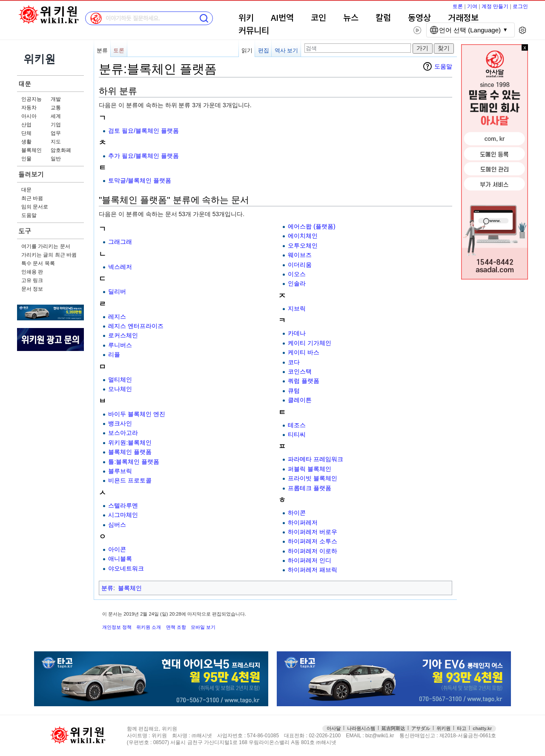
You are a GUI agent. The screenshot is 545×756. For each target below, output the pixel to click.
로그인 (520, 6)
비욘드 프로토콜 (130, 480)
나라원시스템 (361, 728)
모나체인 (120, 389)
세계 (56, 116)
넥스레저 (120, 267)
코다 (294, 362)
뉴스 (351, 18)
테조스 (297, 425)
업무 (56, 133)
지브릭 (297, 308)
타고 (462, 728)
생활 (26, 142)
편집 (264, 50)
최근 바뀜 (32, 198)
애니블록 (120, 559)
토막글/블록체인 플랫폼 (140, 180)
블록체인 (32, 150)
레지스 (117, 317)
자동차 (29, 108)
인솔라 (297, 283)
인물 (26, 159)
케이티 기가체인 (310, 343)
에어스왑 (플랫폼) (311, 226)
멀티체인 (120, 379)
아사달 (334, 728)
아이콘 (117, 549)
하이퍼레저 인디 (310, 560)
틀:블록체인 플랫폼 (134, 462)
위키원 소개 (149, 627)
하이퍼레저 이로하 (313, 551)
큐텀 (294, 391)
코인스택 (300, 371)
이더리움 (300, 265)
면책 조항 (176, 627)
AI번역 (282, 18)
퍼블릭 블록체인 (310, 469)
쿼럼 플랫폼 (304, 381)
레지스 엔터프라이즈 (136, 326)
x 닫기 (525, 47)
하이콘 (297, 513)
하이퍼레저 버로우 (313, 532)
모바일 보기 (203, 627)
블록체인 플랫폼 (130, 452)
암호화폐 (61, 150)
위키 (246, 18)
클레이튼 (300, 400)
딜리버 (117, 291)
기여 (472, 6)
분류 (102, 50)
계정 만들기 (495, 6)
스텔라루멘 (123, 505)
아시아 (29, 116)
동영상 (419, 18)
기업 (56, 125)
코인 (318, 18)
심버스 (117, 525)
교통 (56, 108)
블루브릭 (120, 471)
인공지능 (32, 99)
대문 (25, 84)
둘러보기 (31, 174)
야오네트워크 (126, 568)
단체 (26, 133)
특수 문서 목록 (38, 263)
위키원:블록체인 (130, 442)
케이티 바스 (304, 352)
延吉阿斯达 (393, 728)
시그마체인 (123, 515)
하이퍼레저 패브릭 (313, 570)
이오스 (297, 274)
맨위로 (527, 736)
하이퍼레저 (303, 522)
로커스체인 (123, 335)
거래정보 (463, 18)
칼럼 (383, 18)
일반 (56, 159)
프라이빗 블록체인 (313, 478)
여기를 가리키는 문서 (46, 246)
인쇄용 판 (32, 272)
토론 (458, 6)
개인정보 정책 (117, 627)
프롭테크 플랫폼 (310, 488)
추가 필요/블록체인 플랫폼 (143, 156)
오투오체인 (303, 245)
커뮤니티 (254, 31)
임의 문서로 (35, 207)
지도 (56, 142)
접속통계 (509, 736)
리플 (114, 354)
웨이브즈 (300, 255)
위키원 (443, 728)
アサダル (421, 728)
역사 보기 (287, 50)
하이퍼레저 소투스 (313, 541)
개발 (56, 99)
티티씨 (297, 434)
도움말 (29, 215)
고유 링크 (32, 280)
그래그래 (120, 242)
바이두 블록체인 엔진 (137, 414)
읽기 (247, 50)
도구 (25, 231)
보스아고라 (123, 433)
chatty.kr (482, 728)
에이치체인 (303, 236)
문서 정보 (32, 289)
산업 (26, 125)
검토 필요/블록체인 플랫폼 (143, 131)
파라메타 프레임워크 (316, 459)
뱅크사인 (120, 423)
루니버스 (120, 345)
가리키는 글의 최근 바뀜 (49, 255)
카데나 (297, 333)
